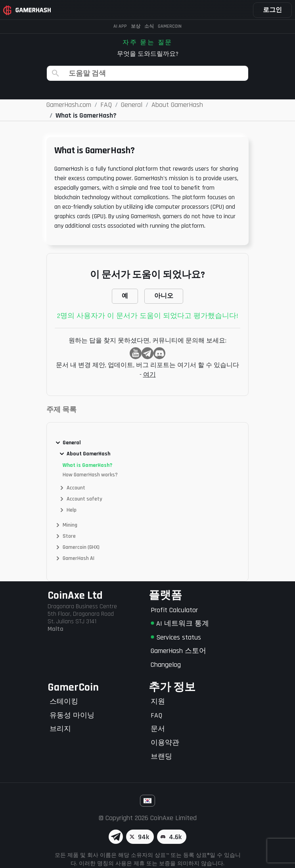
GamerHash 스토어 (178, 651)
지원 (158, 701)
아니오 (164, 296)
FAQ (156, 715)
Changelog (166, 665)
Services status (176, 637)
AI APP (120, 26)
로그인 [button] (272, 10)
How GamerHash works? (90, 475)
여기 (149, 375)
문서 (158, 729)
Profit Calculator (174, 610)
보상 (136, 26)
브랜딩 (161, 757)
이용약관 (165, 743)
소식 (149, 26)
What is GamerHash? (87, 465)
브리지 (60, 729)
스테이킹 (64, 701)
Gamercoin (170, 26)
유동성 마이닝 (72, 715)
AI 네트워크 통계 (180, 623)
